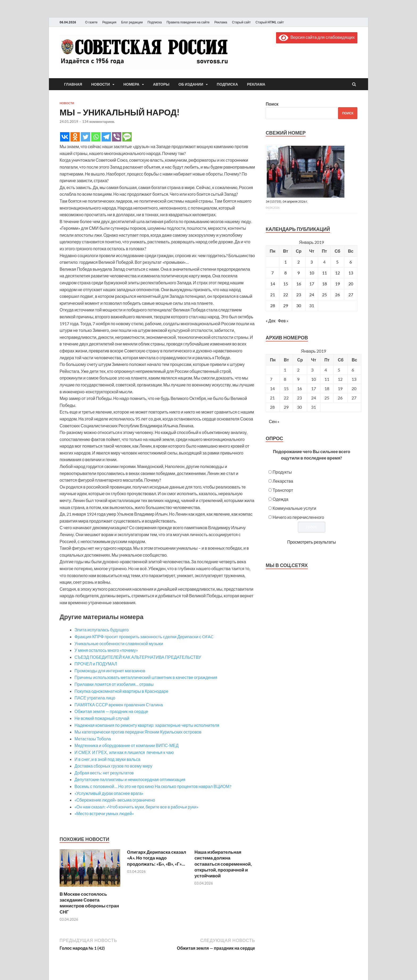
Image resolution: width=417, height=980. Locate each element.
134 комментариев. (99, 122)
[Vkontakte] (65, 137)
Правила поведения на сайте (188, 22)
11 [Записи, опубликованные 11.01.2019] (324, 273)
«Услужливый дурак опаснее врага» (109, 793)
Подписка (155, 22)
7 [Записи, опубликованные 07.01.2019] (272, 273)
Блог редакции (132, 22)
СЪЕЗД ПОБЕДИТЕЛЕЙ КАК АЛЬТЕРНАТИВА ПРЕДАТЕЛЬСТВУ (138, 657)
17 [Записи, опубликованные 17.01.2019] (312, 284)
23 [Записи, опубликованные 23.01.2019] (299, 295)
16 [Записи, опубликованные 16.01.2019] (299, 284)
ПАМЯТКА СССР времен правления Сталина (119, 705)
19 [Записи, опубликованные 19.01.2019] (337, 284)
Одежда (280, 499)
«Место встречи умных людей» (104, 813)
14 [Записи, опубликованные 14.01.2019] (273, 284)
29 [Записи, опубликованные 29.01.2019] (286, 305)
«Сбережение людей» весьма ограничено (115, 800)
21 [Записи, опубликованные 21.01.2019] (273, 295)
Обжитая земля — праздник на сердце (111, 711)
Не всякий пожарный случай (102, 718)
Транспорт (283, 490)
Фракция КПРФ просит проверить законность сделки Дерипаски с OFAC (144, 637)
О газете (91, 22)
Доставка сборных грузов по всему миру (113, 766)
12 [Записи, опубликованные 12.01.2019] (337, 273)
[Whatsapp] (96, 137)
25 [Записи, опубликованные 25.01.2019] (324, 295)
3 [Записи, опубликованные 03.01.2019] (312, 262)
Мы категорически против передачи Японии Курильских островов (138, 732)
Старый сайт (241, 22)
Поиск (272, 104)
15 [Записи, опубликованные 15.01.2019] (286, 284)
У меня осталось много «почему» (106, 650)
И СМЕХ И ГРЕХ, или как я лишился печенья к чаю (124, 752)
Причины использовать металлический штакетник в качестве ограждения (146, 677)
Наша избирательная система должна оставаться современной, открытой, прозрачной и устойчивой (223, 864)
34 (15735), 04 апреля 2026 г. (287, 201)
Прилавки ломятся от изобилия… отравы (114, 684)
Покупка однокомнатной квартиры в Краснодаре (121, 691)
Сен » (274, 421)
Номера (131, 84)
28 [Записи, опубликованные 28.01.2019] (273, 305)
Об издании (191, 84)
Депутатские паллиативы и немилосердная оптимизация (130, 779)
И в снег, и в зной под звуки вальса (107, 759)
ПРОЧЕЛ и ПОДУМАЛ (96, 664)
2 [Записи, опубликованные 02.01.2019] (299, 262)
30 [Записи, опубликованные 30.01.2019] (299, 305)
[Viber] (117, 137)
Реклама (221, 22)
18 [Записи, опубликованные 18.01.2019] (324, 284)
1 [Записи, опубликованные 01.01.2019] (285, 262)
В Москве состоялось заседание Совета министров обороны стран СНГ (89, 903)
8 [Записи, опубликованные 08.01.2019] (285, 273)
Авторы (161, 84)
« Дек (271, 321)
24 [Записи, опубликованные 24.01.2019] (312, 295)
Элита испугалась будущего (102, 630)
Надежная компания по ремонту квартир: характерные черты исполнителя (147, 725)
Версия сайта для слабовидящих (317, 37)
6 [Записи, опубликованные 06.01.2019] (351, 262)
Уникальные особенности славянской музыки (119, 643)
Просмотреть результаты (312, 542)
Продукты (282, 472)
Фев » (283, 321)
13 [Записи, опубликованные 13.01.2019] (351, 273)
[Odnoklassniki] (75, 137)
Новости (101, 84)
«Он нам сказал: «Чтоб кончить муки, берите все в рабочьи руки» (136, 807)
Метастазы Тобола (93, 739)
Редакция (109, 22)
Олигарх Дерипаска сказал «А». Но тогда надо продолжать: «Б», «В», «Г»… (157, 858)
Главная (73, 84)
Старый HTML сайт (270, 22)
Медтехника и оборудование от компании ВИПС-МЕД (127, 745)
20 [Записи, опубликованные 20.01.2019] (351, 284)
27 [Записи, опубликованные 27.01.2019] (351, 295)
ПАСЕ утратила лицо (95, 698)
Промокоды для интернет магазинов (110, 671)
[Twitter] (86, 137)
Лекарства (283, 481)
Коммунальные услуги (294, 508)
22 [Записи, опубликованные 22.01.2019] (286, 295)
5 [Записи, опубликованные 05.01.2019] (337, 262)
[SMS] (127, 137)
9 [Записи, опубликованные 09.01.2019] (299, 273)
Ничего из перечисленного (298, 517)
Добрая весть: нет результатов (104, 773)
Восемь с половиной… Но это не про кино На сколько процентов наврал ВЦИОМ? (153, 786)
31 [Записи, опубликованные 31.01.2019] (312, 305)
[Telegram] (106, 137)
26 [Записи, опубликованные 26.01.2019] (337, 295)
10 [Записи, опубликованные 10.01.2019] (312, 273)
